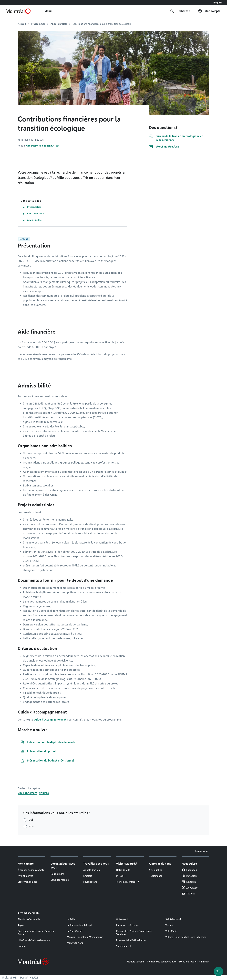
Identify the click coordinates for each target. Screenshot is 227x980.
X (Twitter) (190, 888)
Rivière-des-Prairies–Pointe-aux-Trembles (134, 933)
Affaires (44, 793)
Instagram (190, 876)
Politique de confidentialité (162, 962)
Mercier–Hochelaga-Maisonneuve (85, 937)
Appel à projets (59, 24)
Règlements (155, 876)
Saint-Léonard (173, 919)
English (218, 3)
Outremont (122, 919)
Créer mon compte (27, 882)
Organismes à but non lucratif (43, 146)
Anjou (21, 925)
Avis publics (155, 870)
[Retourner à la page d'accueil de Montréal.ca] (18, 11)
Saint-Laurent (124, 946)
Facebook (189, 870)
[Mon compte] (209, 11)
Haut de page (201, 851)
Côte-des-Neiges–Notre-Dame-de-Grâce (37, 933)
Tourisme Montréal (126, 882)
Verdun (169, 925)
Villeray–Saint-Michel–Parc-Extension (186, 937)
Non (31, 826)
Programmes (38, 24)
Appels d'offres (92, 870)
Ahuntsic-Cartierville (29, 919)
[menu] (45, 11)
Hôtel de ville (123, 870)
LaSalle (71, 919)
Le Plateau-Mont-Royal (79, 925)
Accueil (22, 24)
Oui (31, 820)
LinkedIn (189, 882)
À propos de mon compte (31, 870)
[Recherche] (180, 11)
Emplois (88, 876)
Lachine (22, 946)
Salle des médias (60, 880)
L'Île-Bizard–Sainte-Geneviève (34, 940)
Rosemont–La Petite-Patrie (131, 940)
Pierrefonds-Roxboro (127, 925)
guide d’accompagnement (50, 720)
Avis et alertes (25, 876)
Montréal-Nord (75, 943)
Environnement (28, 793)
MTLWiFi (121, 876)
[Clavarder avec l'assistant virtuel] (218, 971)
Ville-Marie (171, 931)
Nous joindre (57, 874)
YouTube (189, 894)
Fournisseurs (90, 882)
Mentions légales (188, 962)
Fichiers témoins (136, 962)
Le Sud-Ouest (74, 931)
